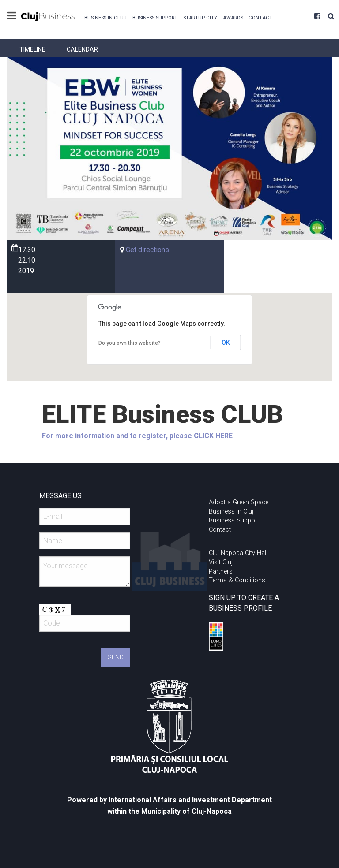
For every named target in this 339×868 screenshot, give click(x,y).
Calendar (82, 49)
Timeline (32, 49)
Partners (221, 572)
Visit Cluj (221, 562)
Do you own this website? (130, 343)
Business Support (155, 18)
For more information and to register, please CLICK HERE (137, 436)
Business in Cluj (105, 18)
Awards (233, 18)
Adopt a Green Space (239, 502)
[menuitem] (106, 17)
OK (226, 343)
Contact (260, 18)
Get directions (147, 250)
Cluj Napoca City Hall (238, 553)
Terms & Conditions (237, 580)
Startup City (200, 18)
